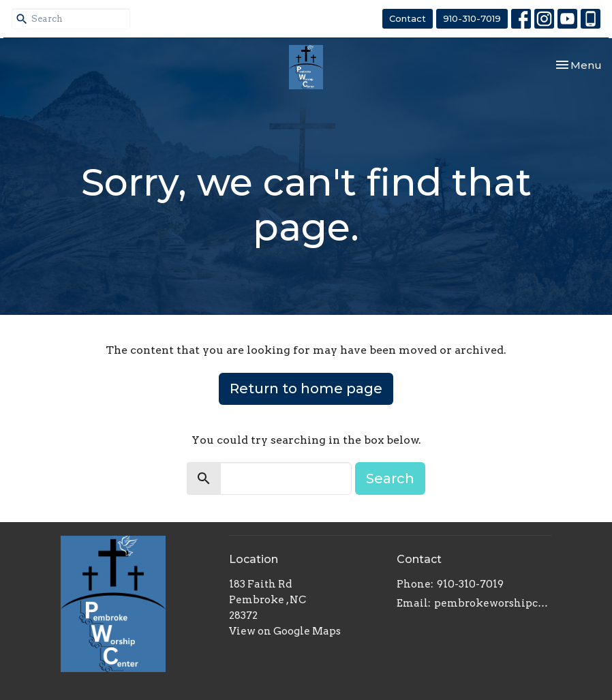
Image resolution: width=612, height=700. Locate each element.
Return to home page (306, 389)
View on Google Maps (285, 631)
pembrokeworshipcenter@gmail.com (493, 603)
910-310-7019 (472, 18)
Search (390, 478)
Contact (408, 18)
